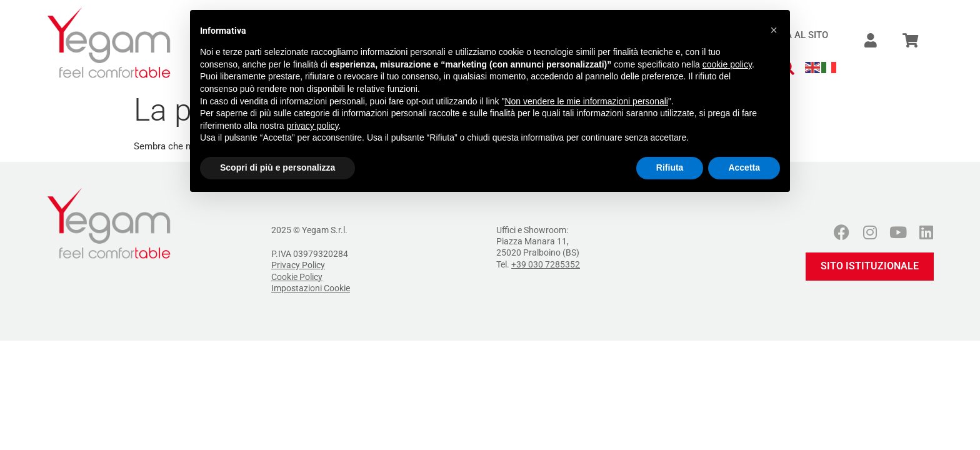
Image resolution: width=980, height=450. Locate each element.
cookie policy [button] (727, 64)
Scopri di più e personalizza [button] (277, 167)
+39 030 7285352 (546, 264)
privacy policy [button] (313, 126)
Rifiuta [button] (670, 167)
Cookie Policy (297, 277)
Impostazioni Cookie (311, 288)
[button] (774, 30)
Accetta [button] (744, 167)
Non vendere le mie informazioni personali (586, 101)
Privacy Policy (298, 265)
